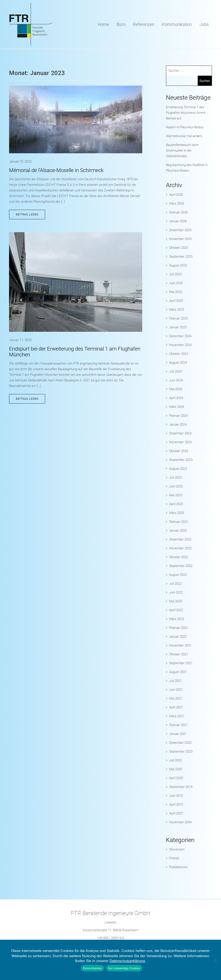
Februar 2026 (178, 212)
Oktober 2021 (179, 654)
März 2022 (177, 619)
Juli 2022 (175, 584)
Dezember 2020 (180, 743)
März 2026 (177, 204)
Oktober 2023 (179, 451)
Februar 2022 (178, 628)
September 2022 (181, 566)
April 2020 (176, 778)
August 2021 (178, 672)
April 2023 (176, 504)
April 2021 (176, 707)
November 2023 (180, 442)
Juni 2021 (176, 690)
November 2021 (180, 645)
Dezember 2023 (180, 433)
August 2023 (178, 469)
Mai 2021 (176, 698)
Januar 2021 (178, 734)
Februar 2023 (178, 522)
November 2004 (180, 822)
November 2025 (180, 239)
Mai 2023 (176, 495)
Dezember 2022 (180, 539)
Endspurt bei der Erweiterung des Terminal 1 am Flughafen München (75, 352)
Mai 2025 (176, 292)
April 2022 (176, 610)
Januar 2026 (178, 221)
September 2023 (181, 460)
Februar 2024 (178, 416)
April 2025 (176, 301)
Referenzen (144, 24)
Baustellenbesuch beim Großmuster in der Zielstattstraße (182, 150)
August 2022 (178, 575)
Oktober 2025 (179, 248)
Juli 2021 (175, 681)
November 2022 (180, 548)
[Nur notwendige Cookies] (216, 960)
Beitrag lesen (27, 214)
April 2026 (176, 195)
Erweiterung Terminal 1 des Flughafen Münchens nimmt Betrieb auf (186, 113)
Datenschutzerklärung (127, 961)
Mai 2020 (176, 769)
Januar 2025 (178, 327)
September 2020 (181, 751)
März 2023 (177, 513)
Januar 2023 (178, 531)
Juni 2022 (176, 592)
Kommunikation (177, 24)
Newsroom (177, 849)
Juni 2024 (176, 380)
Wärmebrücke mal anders (184, 136)
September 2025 (181, 257)
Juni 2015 (176, 796)
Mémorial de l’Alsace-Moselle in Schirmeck (56, 170)
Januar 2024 (178, 424)
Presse (174, 858)
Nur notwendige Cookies (124, 968)
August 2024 (178, 363)
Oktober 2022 (179, 557)
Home (103, 24)
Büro (121, 24)
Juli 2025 (175, 274)
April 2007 (176, 813)
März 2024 (177, 407)
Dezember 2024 (180, 336)
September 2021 (181, 663)
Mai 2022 (176, 601)
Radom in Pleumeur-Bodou (185, 127)
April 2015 (176, 805)
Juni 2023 (176, 486)
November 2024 (180, 345)
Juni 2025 (176, 283)
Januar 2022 (178, 637)
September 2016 (181, 787)
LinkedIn (110, 922)
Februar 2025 (178, 318)
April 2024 (176, 398)
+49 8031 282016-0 (110, 938)
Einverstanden (92, 968)
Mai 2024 (176, 389)
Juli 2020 (175, 760)
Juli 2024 (175, 371)
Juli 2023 (175, 477)
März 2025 (177, 310)
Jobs (204, 24)
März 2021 (177, 716)
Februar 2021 (178, 725)
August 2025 (178, 265)
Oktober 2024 (179, 354)
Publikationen (178, 867)
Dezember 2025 (180, 230)
